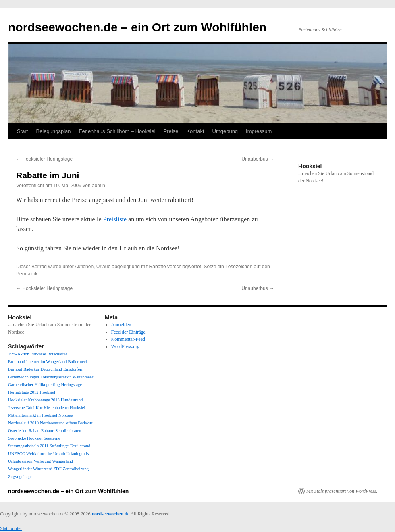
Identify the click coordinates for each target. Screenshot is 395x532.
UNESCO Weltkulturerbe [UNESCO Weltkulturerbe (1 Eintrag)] (30, 454)
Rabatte (158, 267)
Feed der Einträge (128, 332)
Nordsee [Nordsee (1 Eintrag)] (66, 415)
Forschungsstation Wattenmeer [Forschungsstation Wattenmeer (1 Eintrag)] (67, 377)
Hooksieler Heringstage (44, 159)
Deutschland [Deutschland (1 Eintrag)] (51, 369)
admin (99, 186)
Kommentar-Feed (128, 339)
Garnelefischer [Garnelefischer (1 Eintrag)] (21, 385)
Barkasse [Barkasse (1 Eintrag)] (38, 354)
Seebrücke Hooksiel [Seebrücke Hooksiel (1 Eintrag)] (25, 438)
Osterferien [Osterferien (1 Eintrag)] (18, 431)
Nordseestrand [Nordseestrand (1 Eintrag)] (52, 423)
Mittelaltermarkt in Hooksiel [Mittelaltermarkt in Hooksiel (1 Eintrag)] (33, 415)
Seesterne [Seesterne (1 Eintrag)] (52, 438)
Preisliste (115, 219)
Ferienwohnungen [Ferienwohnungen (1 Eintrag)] (24, 377)
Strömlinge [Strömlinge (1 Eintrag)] (59, 446)
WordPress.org (125, 346)
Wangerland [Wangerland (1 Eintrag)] (63, 461)
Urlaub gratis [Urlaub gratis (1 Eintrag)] (77, 454)
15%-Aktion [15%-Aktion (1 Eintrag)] (19, 354)
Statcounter (11, 528)
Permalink (27, 274)
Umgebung (225, 131)
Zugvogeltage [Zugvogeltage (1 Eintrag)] (20, 477)
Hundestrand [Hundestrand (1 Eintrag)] (72, 400)
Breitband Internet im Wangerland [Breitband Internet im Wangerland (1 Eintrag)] (37, 362)
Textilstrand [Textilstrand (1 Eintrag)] (80, 446)
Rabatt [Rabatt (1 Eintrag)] (34, 431)
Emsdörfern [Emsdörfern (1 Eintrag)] (73, 369)
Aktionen (84, 267)
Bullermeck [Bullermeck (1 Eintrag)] (78, 362)
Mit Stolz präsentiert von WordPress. (342, 491)
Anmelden (121, 325)
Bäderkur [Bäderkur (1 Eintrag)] (31, 369)
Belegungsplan (53, 131)
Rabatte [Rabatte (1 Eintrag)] (48, 431)
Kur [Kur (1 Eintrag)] (39, 408)
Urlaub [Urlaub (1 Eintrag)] (59, 454)
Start (22, 131)
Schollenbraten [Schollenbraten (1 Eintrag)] (68, 431)
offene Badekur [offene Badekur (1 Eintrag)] (79, 423)
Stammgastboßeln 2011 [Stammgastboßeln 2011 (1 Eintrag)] (28, 446)
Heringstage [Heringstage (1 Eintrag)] (71, 385)
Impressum (259, 131)
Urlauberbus (258, 159)
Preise (171, 131)
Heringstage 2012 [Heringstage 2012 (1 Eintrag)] (23, 392)
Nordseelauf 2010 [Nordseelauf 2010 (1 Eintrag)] (23, 423)
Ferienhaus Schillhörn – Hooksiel (117, 131)
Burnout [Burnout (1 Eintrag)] (15, 369)
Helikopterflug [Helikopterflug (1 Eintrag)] (47, 385)
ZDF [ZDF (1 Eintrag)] (57, 469)
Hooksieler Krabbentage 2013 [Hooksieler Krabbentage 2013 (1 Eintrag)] (34, 400)
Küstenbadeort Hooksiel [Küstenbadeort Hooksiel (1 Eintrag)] (64, 408)
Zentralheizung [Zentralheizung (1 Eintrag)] (76, 469)
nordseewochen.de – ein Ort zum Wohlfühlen (137, 27)
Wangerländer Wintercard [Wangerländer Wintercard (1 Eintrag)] (30, 469)
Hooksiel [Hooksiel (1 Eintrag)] (47, 392)
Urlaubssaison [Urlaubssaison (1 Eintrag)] (20, 461)
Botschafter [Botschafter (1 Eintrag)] (57, 354)
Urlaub (103, 267)
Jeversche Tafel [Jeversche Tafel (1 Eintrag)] (21, 408)
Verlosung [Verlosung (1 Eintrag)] (42, 461)
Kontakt (195, 131)
